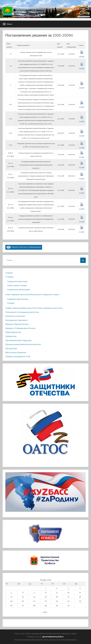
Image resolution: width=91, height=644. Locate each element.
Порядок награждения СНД (18, 356)
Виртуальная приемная (16, 352)
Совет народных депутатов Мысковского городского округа (32, 294)
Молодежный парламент (16, 320)
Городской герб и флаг (17, 281)
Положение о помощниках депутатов (22, 312)
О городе (9, 277)
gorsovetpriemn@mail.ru (53, 637)
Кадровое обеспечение (18, 299)
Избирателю (11, 336)
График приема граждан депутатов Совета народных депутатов (34, 308)
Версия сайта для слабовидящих (24, 247)
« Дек (45, 612)
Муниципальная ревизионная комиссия (23, 344)
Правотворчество (13, 332)
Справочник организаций (19, 290)
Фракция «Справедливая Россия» (20, 328)
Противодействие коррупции (18, 340)
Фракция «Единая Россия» (17, 324)
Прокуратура (11, 348)
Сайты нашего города (17, 285)
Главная (9, 273)
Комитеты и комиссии (15, 316)
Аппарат (11, 303)
